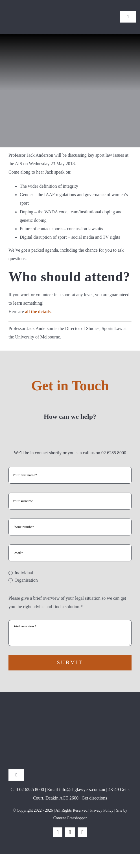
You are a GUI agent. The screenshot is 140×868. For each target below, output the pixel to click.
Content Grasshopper (70, 818)
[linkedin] (82, 832)
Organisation (26, 580)
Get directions (94, 798)
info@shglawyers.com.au (82, 790)
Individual (24, 573)
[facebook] (58, 832)
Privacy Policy (102, 810)
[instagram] (70, 832)
